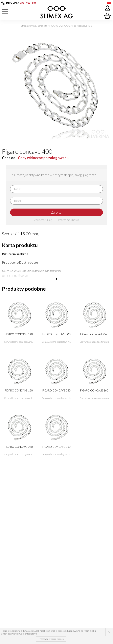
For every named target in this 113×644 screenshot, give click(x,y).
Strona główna (28, 26)
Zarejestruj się (43, 220)
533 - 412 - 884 (28, 3)
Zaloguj (57, 212)
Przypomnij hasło (69, 220)
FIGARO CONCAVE (60, 26)
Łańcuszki (42, 26)
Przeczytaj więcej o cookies (51, 639)
